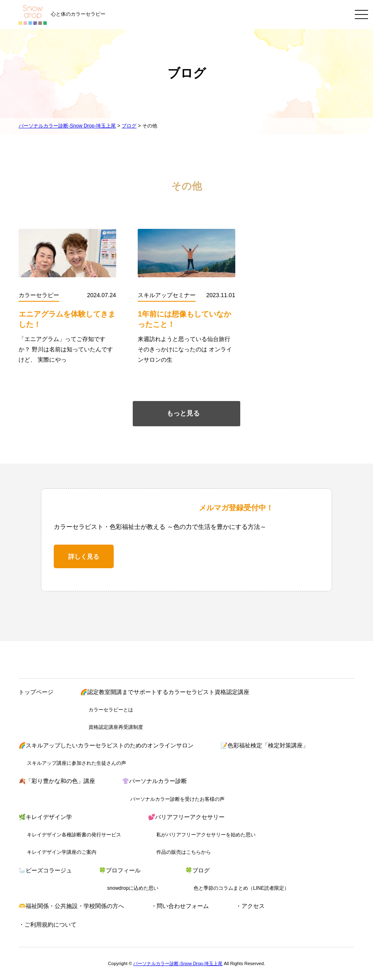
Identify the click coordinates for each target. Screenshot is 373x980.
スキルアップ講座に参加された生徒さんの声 (77, 763)
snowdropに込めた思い (133, 888)
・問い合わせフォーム (180, 906)
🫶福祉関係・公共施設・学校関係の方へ (71, 906)
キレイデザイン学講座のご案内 (62, 852)
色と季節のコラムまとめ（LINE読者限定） (241, 888)
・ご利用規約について (48, 925)
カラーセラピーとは (111, 710)
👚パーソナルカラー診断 (154, 781)
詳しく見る (84, 556)
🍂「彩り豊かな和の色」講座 (57, 781)
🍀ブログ (197, 870)
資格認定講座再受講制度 (116, 727)
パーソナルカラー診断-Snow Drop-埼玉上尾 (178, 963)
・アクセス (250, 906)
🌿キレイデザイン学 (45, 817)
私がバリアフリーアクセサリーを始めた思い (206, 835)
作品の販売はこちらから (184, 852)
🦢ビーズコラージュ (45, 870)
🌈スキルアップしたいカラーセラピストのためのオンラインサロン (106, 745)
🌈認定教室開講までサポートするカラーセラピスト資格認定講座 (165, 692)
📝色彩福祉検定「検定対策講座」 (264, 745)
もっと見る (183, 413)
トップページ (36, 692)
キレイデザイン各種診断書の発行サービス (74, 835)
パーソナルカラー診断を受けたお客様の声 (177, 799)
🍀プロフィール (120, 870)
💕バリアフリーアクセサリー (186, 817)
